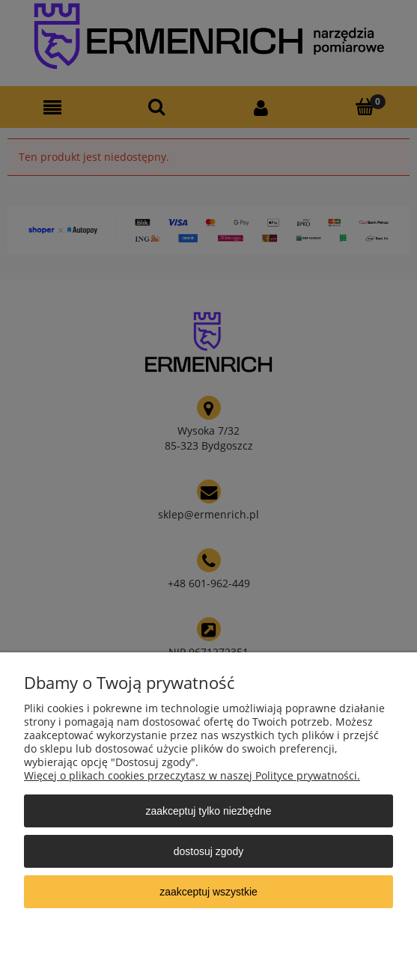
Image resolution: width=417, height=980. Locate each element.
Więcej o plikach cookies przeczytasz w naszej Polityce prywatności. (192, 775)
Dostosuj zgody (208, 851)
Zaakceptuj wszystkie (208, 892)
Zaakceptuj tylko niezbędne (208, 811)
